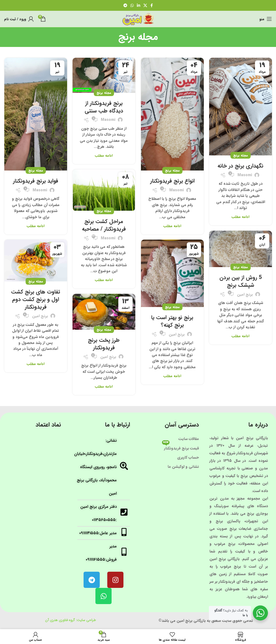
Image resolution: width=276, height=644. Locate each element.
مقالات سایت (189, 439)
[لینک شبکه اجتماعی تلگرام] (125, 5)
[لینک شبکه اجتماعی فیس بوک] (152, 5)
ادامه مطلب (240, 217)
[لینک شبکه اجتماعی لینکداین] (139, 5)
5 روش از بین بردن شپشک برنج (241, 281)
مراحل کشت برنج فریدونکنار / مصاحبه (104, 225)
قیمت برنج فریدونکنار (180, 447)
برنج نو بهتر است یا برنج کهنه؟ (172, 321)
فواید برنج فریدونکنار (36, 181)
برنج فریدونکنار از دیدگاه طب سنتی (104, 107)
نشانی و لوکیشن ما (183, 466)
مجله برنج (241, 155)
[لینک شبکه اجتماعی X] (145, 5)
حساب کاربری (188, 457)
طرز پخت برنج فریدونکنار (104, 344)
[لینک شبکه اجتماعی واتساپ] (132, 5)
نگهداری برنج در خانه (240, 166)
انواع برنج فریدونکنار (172, 181)
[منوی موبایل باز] (266, 19)
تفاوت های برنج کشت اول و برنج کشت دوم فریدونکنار (36, 299)
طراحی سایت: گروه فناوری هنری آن (70, 620)
